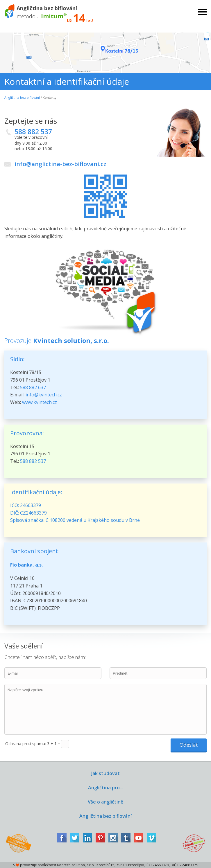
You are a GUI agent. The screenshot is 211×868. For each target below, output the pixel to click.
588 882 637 (33, 387)
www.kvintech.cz (40, 402)
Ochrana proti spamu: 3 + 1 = (33, 744)
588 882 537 (33, 132)
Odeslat (189, 745)
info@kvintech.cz (44, 395)
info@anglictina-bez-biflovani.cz (60, 164)
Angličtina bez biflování (22, 97)
